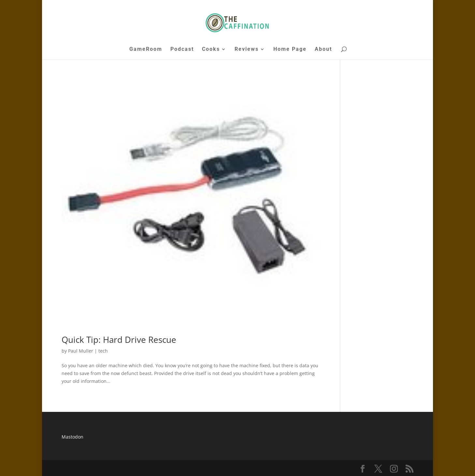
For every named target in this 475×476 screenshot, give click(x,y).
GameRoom (146, 49)
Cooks (211, 49)
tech (103, 351)
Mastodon (72, 437)
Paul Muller (81, 351)
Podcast (182, 49)
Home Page (290, 49)
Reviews (247, 49)
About (323, 49)
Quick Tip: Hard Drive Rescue (119, 340)
